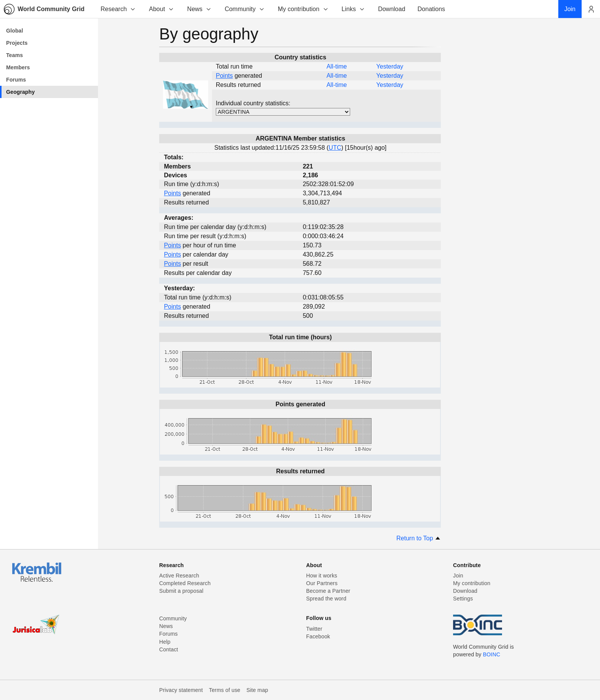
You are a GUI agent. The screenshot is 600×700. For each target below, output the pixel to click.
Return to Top (419, 538)
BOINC (492, 654)
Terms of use (225, 690)
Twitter (314, 629)
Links (353, 9)
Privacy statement (181, 690)
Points (224, 76)
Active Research (179, 576)
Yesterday (390, 66)
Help (165, 642)
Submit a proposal (181, 591)
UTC (335, 148)
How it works (322, 576)
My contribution (303, 9)
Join (458, 576)
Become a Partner (328, 591)
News (199, 9)
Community (245, 9)
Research (118, 9)
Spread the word (326, 599)
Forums (168, 634)
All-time (337, 66)
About (161, 9)
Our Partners (322, 583)
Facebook (318, 636)
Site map (257, 690)
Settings (463, 599)
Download (465, 591)
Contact (169, 649)
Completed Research (185, 583)
